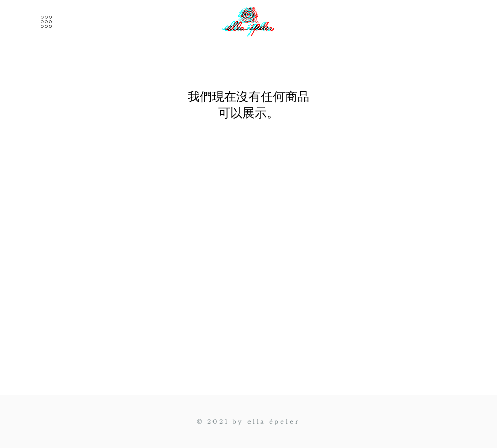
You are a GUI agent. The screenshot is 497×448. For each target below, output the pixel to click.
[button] (46, 22)
